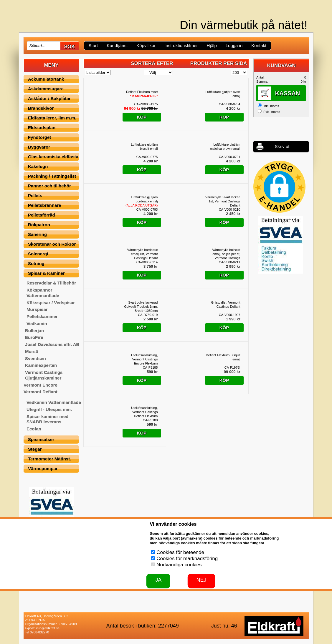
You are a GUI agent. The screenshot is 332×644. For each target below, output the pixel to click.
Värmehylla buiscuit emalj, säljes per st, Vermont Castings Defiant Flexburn (226, 254)
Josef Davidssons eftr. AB (52, 344)
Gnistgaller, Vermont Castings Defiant (226, 304)
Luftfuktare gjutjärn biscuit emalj (144, 147)
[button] (279, 187)
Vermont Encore (41, 385)
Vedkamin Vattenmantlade (54, 402)
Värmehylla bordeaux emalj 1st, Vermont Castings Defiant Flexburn (143, 254)
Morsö (32, 351)
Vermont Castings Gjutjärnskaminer (44, 375)
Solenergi (38, 254)
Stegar (35, 449)
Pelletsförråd (42, 215)
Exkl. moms (272, 112)
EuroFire (34, 337)
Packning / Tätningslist (52, 176)
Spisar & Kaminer (46, 273)
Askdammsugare (46, 89)
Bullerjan (34, 331)
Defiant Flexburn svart (142, 94)
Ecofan (34, 429)
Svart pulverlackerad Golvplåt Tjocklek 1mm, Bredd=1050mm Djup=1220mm (141, 307)
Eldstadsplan (42, 128)
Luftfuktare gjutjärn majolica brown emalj (225, 147)
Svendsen (35, 358)
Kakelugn (38, 166)
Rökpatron (39, 225)
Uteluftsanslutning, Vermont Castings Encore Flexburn (144, 359)
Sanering (37, 234)
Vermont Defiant (41, 392)
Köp (142, 117)
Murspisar (37, 309)
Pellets (35, 195)
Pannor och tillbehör (49, 186)
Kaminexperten (41, 365)
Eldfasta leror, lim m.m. (52, 118)
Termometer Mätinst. (49, 459)
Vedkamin (37, 323)
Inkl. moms (271, 106)
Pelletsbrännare (45, 205)
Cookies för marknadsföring (187, 559)
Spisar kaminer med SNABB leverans (48, 419)
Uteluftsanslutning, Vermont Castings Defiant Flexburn (144, 412)
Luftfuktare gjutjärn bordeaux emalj (142, 201)
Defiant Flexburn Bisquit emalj (223, 357)
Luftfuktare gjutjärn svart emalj (223, 94)
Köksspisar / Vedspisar (51, 303)
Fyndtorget (39, 137)
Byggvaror (39, 147)
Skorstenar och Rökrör (52, 244)
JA (158, 580)
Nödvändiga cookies (179, 565)
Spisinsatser (41, 439)
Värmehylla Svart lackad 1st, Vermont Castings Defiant (223, 201)
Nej (201, 580)
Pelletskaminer (42, 316)
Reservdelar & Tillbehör (51, 283)
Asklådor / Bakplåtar (49, 98)
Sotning (36, 263)
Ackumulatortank (46, 79)
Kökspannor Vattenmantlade (43, 293)
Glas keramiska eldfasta (53, 157)
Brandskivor (41, 108)
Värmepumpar (43, 469)
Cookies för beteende (180, 552)
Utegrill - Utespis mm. (49, 409)
